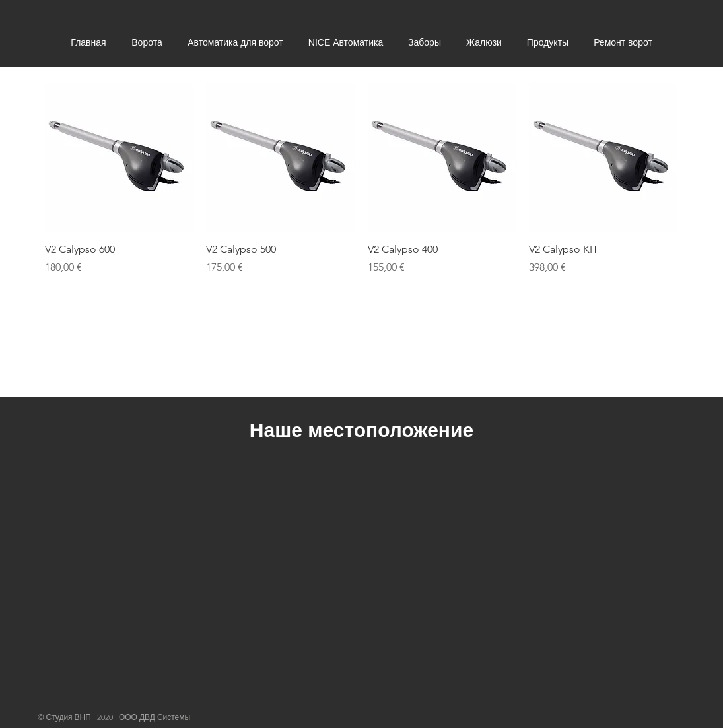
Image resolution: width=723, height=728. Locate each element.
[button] (147, 43)
